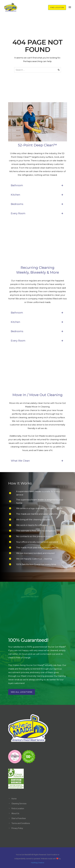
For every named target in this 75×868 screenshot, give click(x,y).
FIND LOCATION (57, 7)
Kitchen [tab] (38, 195)
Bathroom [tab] (38, 185)
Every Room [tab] (38, 213)
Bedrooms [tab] (38, 204)
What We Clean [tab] (38, 461)
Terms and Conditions (21, 823)
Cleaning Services (19, 804)
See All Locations (22, 692)
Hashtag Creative (38, 863)
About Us (15, 813)
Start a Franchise (19, 818)
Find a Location (18, 809)
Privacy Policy (17, 828)
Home (14, 799)
